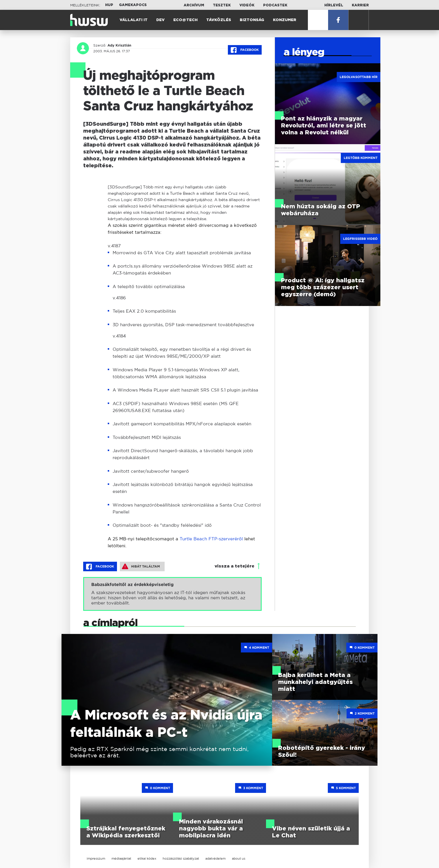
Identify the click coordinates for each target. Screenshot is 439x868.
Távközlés (219, 20)
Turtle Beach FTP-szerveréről (211, 539)
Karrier (360, 5)
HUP (109, 5)
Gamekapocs (133, 5)
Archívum (194, 5)
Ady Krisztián (119, 45)
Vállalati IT (134, 20)
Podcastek (275, 5)
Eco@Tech (185, 20)
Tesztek (222, 5)
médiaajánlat (121, 858)
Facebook (245, 50)
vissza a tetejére (235, 566)
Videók (247, 5)
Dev (160, 20)
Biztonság (252, 20)
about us (239, 858)
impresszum (96, 858)
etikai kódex (147, 858)
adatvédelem (215, 858)
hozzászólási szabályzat (181, 858)
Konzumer (285, 20)
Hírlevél (334, 5)
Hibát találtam (141, 566)
